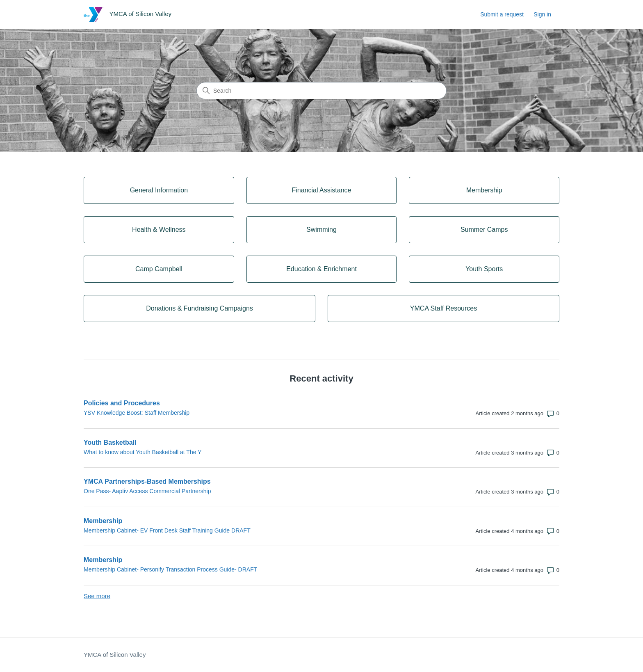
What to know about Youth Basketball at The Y (143, 452)
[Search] (321, 91)
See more (97, 596)
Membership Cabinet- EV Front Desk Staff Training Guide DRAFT (167, 530)
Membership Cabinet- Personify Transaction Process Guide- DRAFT (170, 569)
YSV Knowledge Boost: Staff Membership (137, 413)
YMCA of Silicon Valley (115, 655)
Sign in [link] (542, 14)
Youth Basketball (110, 442)
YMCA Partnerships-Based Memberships (147, 481)
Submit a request (502, 14)
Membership (103, 521)
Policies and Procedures (122, 403)
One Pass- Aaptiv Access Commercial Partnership (147, 491)
